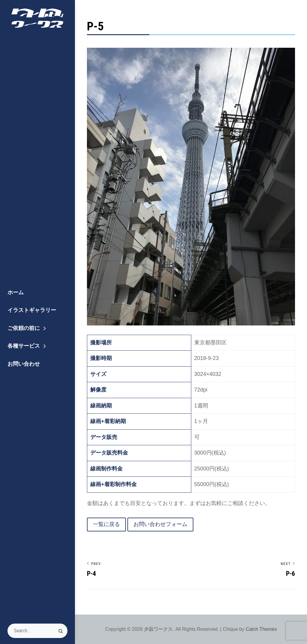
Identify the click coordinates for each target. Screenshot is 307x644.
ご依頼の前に (24, 328)
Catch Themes (261, 629)
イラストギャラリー (32, 310)
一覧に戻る (106, 524)
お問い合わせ (24, 364)
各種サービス (24, 346)
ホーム (16, 292)
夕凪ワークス (158, 629)
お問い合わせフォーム (160, 524)
